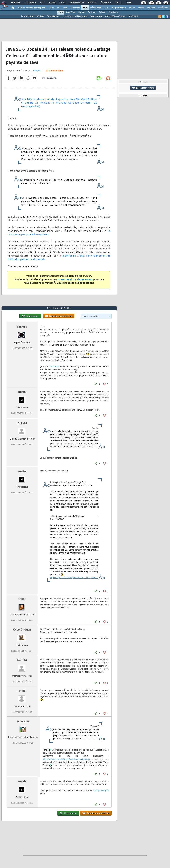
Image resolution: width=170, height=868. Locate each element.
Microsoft (75, 8)
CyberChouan (22, 630)
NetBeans (114, 12)
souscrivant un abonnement (75, 280)
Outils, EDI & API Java (115, 16)
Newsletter (77, 3)
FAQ (42, 3)
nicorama (23, 721)
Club (128, 3)
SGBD (132, 8)
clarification (54, 366)
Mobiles (151, 8)
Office (141, 8)
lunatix (22, 392)
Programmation (119, 8)
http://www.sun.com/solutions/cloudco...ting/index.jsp (66, 759)
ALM (65, 8)
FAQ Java (40, 16)
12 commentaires (54, 71)
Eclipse (102, 12)
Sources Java (96, 16)
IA (58, 8)
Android (92, 12)
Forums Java (27, 16)
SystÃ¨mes (163, 8)
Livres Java (67, 16)
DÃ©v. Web (96, 8)
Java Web (70, 12)
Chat (62, 3)
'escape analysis (101, 790)
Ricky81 (37, 71)
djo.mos (22, 327)
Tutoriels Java (53, 16)
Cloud (51, 8)
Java (85, 8)
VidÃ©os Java (81, 16)
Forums (16, 3)
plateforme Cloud (73, 256)
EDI (106, 8)
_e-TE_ (22, 691)
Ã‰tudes (106, 3)
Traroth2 (22, 660)
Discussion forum (143, 88)
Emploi (92, 3)
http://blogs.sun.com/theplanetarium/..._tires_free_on (74, 578)
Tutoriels (30, 3)
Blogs (52, 3)
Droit (118, 3)
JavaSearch (133, 16)
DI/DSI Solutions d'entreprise (31, 8)
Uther (22, 599)
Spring (81, 12)
